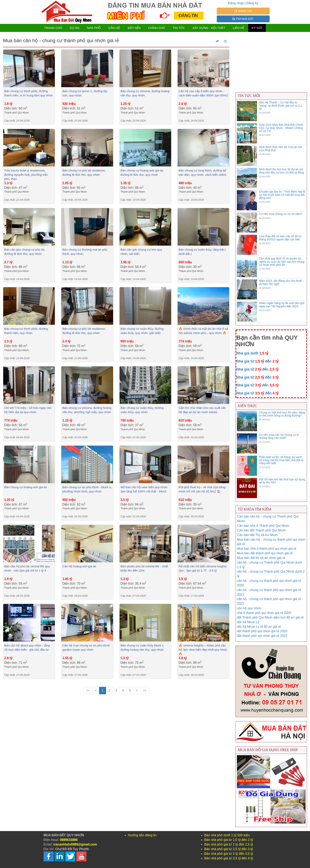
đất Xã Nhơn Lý (248, 622)
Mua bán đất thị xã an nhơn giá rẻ (261, 558)
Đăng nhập (236, 3)
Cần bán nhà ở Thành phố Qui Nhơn (263, 526)
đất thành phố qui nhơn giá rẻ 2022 (262, 636)
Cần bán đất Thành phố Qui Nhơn (261, 530)
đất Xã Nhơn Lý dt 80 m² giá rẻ (259, 627)
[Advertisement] (116, 734)
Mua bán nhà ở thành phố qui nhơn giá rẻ (267, 549)
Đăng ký (252, 3)
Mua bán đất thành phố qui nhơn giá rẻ (265, 553)
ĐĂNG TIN (243, 11)
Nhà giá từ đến (257, 361)
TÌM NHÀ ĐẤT (243, 19)
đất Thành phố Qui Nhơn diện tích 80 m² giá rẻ (270, 617)
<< (88, 690)
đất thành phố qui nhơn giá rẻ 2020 (262, 631)
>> (145, 690)
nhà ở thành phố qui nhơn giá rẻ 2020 (264, 613)
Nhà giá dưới (252, 353)
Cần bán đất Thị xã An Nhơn (257, 535)
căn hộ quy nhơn (249, 608)
